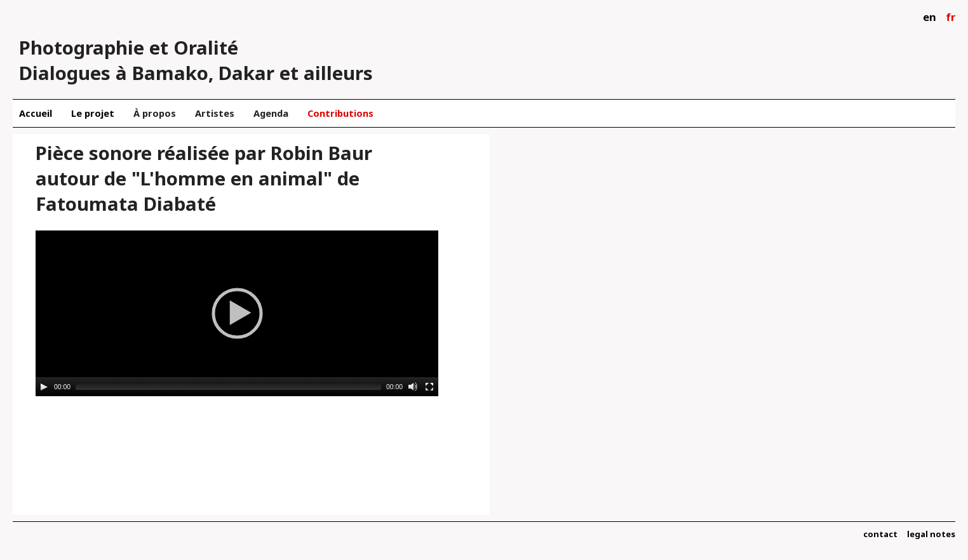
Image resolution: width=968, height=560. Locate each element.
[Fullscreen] (429, 387)
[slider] (228, 387)
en (930, 17)
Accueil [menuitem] (36, 113)
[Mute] (413, 387)
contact (880, 534)
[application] (237, 313)
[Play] (44, 387)
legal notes (931, 534)
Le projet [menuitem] (93, 113)
